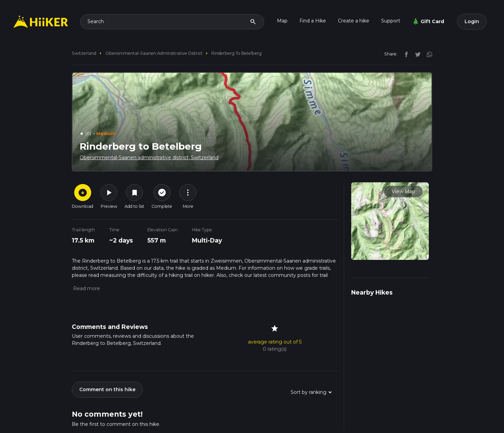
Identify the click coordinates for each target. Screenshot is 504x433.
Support (391, 21)
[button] (86, 288)
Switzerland (84, 53)
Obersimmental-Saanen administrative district (154, 53)
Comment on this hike (107, 389)
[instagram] (427, 54)
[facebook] (405, 54)
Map (282, 21)
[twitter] (416, 54)
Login (472, 21)
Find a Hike (313, 21)
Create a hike (354, 21)
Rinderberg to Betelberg (237, 53)
